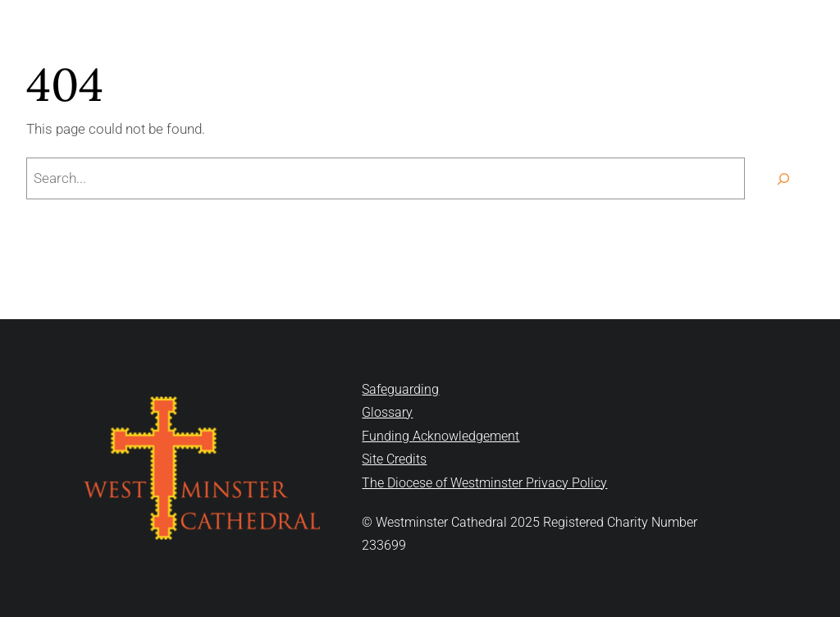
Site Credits (394, 459)
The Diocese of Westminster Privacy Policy (484, 483)
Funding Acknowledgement (441, 436)
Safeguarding (400, 389)
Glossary (387, 412)
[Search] (783, 178)
